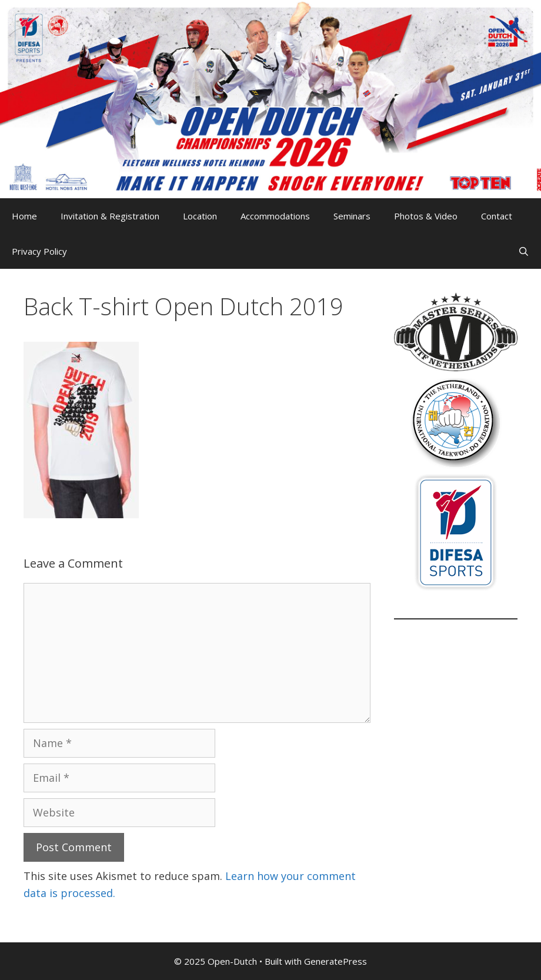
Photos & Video (426, 216)
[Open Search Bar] (524, 251)
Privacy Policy (39, 251)
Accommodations (275, 216)
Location (200, 216)
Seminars (352, 216)
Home (24, 216)
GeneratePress (335, 961)
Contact (497, 216)
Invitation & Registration (110, 216)
